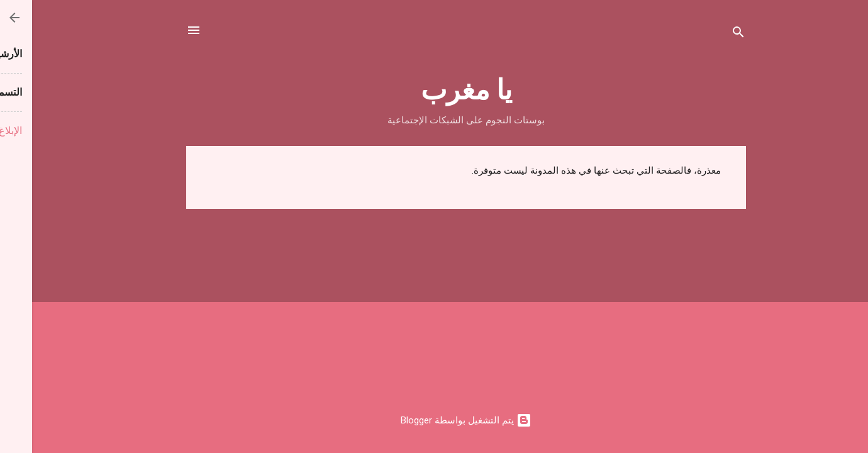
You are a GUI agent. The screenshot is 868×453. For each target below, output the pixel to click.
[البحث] (706, 34)
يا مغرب (434, 88)
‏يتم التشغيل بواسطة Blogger (434, 420)
